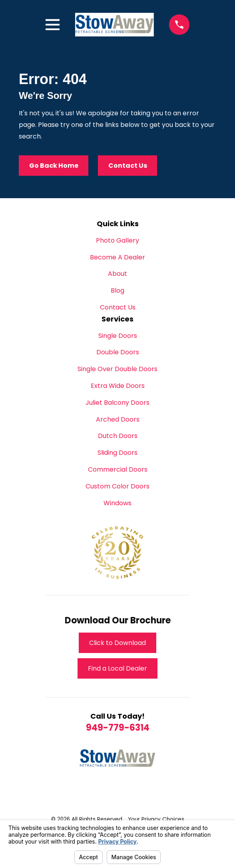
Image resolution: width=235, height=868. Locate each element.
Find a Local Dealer (117, 668)
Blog (117, 290)
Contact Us (128, 166)
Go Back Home (54, 166)
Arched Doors (118, 419)
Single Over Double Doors (117, 369)
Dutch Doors (118, 436)
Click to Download (117, 643)
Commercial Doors (118, 469)
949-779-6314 (118, 728)
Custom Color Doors (117, 486)
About (117, 274)
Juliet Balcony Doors (117, 403)
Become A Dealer (117, 257)
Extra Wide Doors (118, 386)
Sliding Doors (117, 453)
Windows (117, 503)
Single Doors (118, 336)
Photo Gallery (117, 240)
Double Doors (118, 352)
